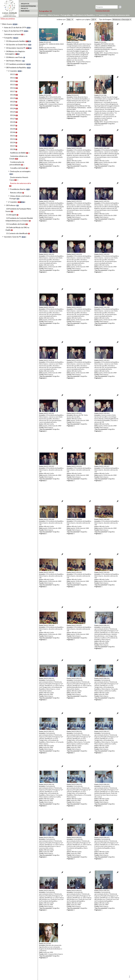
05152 (13, 139)
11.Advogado (11, 215)
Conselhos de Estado (18, 168)
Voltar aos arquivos (8, 18)
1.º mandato (13, 71)
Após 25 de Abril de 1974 (14, 31)
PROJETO (24, 8)
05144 (13, 129)
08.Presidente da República (16, 68)
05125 (13, 112)
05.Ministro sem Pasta (14, 57)
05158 (13, 149)
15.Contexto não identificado (17, 233)
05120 (13, 102)
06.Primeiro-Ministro (14, 61)
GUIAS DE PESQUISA (28, 6)
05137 (13, 125)
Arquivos (43, 15)
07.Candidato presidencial (16, 64)
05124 (13, 108)
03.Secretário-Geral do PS (16, 48)
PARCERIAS (25, 11)
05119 (13, 98)
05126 (13, 115)
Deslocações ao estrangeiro (20, 171)
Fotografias (8, 38)
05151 (13, 136)
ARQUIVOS (25, 4)
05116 (13, 88)
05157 (13, 146)
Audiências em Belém (18, 153)
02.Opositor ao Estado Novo (17, 45)
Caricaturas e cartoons (12, 34)
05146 (13, 132)
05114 (13, 81)
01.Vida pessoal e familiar (16, 41)
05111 (13, 74)
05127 (13, 119)
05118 (13, 95)
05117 (13, 91)
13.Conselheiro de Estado (16, 224)
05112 (13, 78)
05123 (13, 105)
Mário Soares (7, 24)
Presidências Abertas (18, 189)
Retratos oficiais (16, 193)
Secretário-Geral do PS (13, 237)
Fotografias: (45, 11)
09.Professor (11, 205)
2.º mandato (13, 202)
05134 (13, 122)
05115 (13, 85)
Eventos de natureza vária (20, 183)
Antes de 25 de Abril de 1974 (15, 28)
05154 (13, 143)
